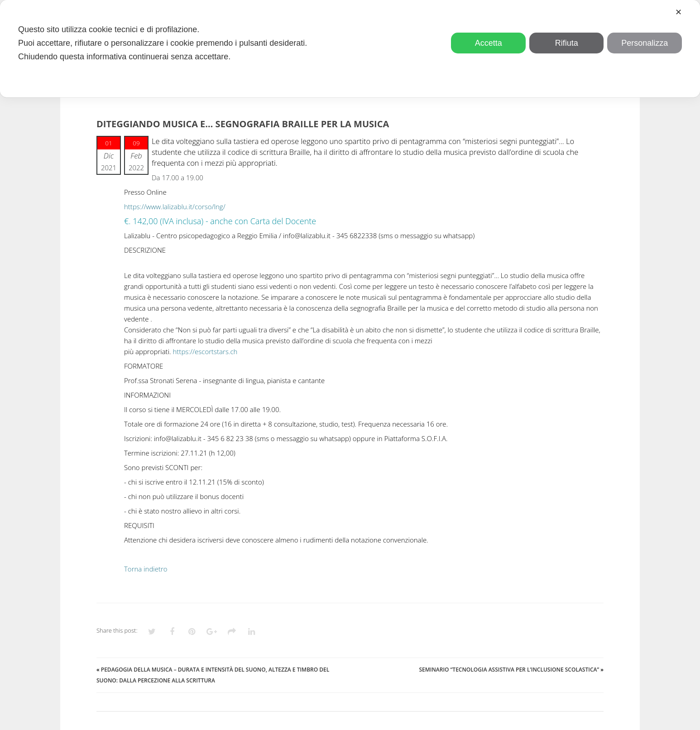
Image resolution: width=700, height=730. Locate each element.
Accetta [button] (489, 43)
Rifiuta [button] (567, 43)
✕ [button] (678, 12)
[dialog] (350, 49)
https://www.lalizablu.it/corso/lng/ (175, 207)
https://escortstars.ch (205, 351)
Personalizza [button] (645, 43)
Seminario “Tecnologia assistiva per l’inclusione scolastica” (509, 670)
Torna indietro (146, 569)
